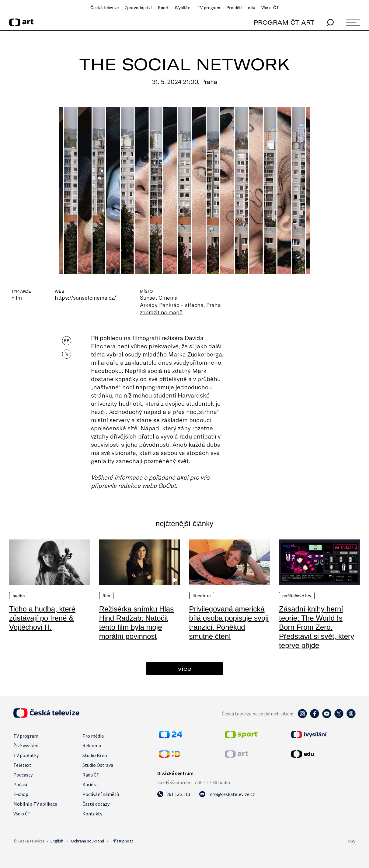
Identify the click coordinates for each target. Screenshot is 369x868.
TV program (209, 8)
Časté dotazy (96, 804)
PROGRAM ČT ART (284, 22)
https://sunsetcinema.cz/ (85, 298)
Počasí (20, 784)
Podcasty (23, 775)
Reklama (92, 746)
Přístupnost (122, 841)
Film (106, 596)
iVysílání (183, 8)
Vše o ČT (270, 8)
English (57, 841)
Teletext (22, 765)
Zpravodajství (138, 8)
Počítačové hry (297, 596)
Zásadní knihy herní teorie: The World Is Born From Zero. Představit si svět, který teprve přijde (317, 627)
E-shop (21, 794)
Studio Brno (95, 755)
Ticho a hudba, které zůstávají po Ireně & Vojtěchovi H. (42, 618)
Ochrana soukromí (87, 841)
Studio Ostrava (98, 765)
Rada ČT (91, 775)
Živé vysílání (26, 746)
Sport (163, 8)
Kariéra (90, 784)
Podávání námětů (101, 794)
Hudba (19, 596)
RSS (352, 841)
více (185, 668)
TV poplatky (26, 755)
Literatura (202, 596)
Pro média (93, 736)
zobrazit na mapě (161, 312)
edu (251, 8)
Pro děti (234, 8)
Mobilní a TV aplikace (35, 804)
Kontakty (92, 814)
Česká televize (104, 8)
